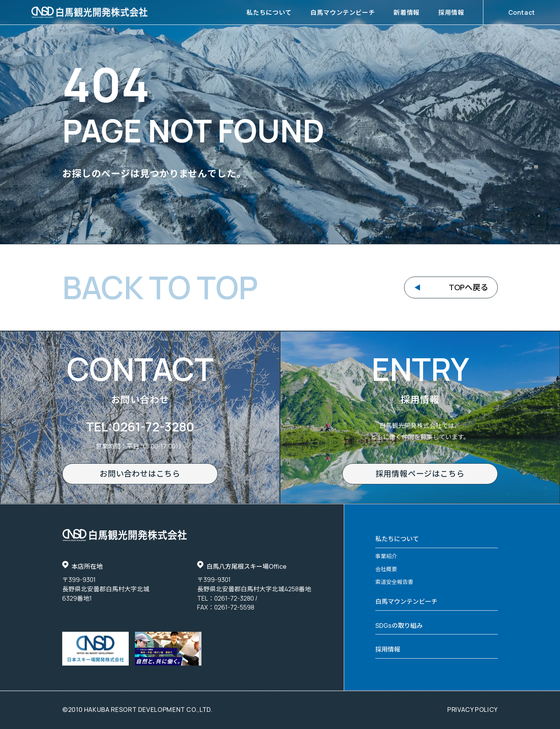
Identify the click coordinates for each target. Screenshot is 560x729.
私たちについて (269, 12)
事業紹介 (386, 556)
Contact (522, 12)
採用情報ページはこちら (420, 474)
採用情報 (451, 12)
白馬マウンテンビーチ (343, 12)
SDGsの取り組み (399, 626)
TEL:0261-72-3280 (140, 427)
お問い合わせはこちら (140, 474)
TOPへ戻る (468, 287)
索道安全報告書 (394, 582)
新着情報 (407, 12)
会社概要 (386, 569)
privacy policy (472, 710)
